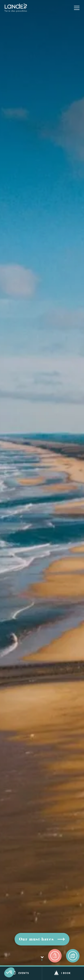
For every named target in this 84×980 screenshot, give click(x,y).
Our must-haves (36, 940)
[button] (9, 972)
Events (20, 973)
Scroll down (42, 961)
